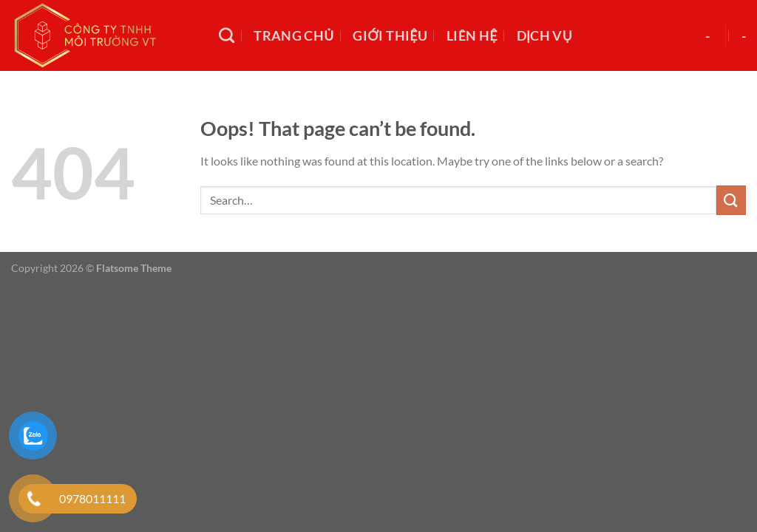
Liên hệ (472, 36)
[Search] (227, 35)
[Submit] (731, 200)
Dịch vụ (544, 36)
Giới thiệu (390, 36)
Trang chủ (293, 36)
